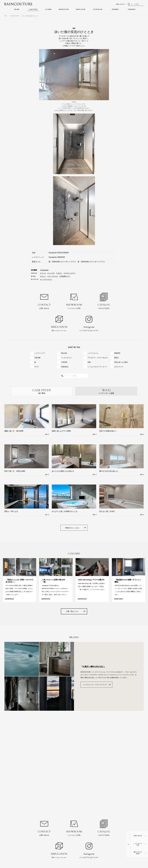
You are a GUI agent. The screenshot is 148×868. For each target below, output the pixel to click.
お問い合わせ (44, 300)
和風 (89, 362)
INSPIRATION (64, 10)
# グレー (43, 276)
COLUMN (48, 10)
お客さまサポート (121, 4)
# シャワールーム (46, 279)
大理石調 (64, 362)
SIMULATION (81, 10)
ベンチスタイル (66, 358)
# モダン (59, 273)
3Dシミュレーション (59, 323)
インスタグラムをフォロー (89, 323)
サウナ (37, 367)
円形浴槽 (37, 358)
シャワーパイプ (40, 353)
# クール (43, 273)
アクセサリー (98, 358)
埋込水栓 (64, 353)
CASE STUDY (33, 10)
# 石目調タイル (65, 276)
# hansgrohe (44, 270)
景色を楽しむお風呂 (121, 362)
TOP (6, 16)
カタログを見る (104, 300)
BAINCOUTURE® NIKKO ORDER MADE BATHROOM (19, 4)
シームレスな (97, 367)
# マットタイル (53, 276)
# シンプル (51, 273)
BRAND (17, 10)
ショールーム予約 (74, 300)
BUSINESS (115, 10)
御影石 (116, 358)
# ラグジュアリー (70, 273)
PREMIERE (132, 10)
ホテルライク (119, 367)
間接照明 (117, 353)
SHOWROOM (98, 10)
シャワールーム (93, 353)
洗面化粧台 (65, 367)
